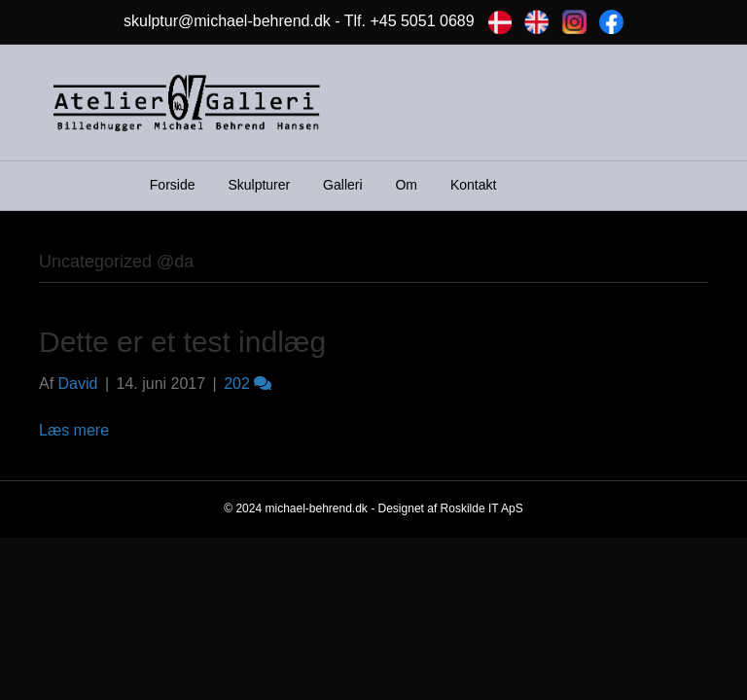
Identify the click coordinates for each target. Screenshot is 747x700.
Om (406, 185)
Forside (173, 185)
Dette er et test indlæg (182, 342)
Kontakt (473, 185)
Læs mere (74, 430)
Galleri (342, 185)
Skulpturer (259, 185)
